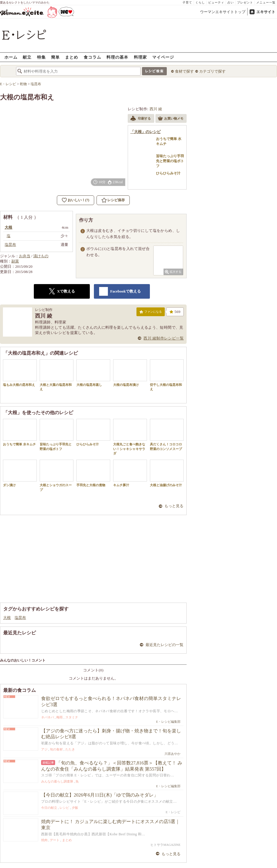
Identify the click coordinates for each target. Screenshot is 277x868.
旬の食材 (56, 749)
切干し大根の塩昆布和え (167, 375)
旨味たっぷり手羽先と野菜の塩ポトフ (57, 435)
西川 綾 (156, 109)
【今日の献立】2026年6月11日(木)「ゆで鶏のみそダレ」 (100, 795)
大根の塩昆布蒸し (93, 373)
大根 (7, 618)
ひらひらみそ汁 (93, 432)
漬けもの (41, 256)
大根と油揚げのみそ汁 (167, 473)
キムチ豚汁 (130, 473)
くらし (200, 2)
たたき (70, 749)
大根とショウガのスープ (57, 475)
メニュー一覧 (266, 2)
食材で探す (184, 71)
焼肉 (44, 840)
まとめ (72, 57)
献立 (27, 57)
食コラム (92, 57)
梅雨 (59, 717)
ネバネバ (48, 717)
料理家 (140, 57)
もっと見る (174, 506)
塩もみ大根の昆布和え (20, 373)
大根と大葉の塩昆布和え (57, 375)
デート (55, 840)
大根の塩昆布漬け (130, 373)
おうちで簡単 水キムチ (20, 432)
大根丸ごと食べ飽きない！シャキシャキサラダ (130, 437)
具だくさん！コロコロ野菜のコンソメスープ (167, 435)
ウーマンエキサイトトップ (223, 12)
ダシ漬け (20, 473)
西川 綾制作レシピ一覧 (164, 338)
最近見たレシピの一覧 (164, 645)
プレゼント (245, 2)
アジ (44, 749)
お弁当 (25, 256)
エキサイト (266, 12)
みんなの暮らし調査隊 (57, 781)
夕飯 (75, 808)
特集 (41, 57)
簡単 (55, 57)
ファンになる (151, 313)
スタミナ (72, 717)
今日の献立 (49, 808)
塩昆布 (20, 618)
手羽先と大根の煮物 (93, 473)
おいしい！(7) (78, 200)
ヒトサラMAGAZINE (165, 845)
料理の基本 (117, 57)
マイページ (163, 57)
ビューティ (216, 2)
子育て (187, 2)
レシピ (64, 808)
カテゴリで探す (212, 71)
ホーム (11, 57)
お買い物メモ (171, 119)
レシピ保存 (116, 200)
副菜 (15, 261)
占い (231, 2)
